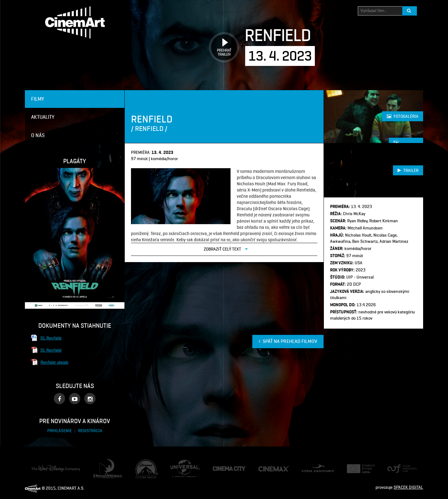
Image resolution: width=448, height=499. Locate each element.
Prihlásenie (60, 431)
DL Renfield (51, 338)
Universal (179, 463)
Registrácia (90, 431)
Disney (37, 468)
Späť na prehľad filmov (288, 341)
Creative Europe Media (359, 469)
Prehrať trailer (222, 40)
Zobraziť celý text (226, 249)
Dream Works (105, 462)
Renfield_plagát (54, 362)
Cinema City (223, 469)
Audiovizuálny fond (399, 469)
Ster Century (313, 467)
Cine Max (266, 468)
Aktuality (43, 117)
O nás (38, 135)
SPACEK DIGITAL (408, 487)
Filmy (38, 99)
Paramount (145, 462)
